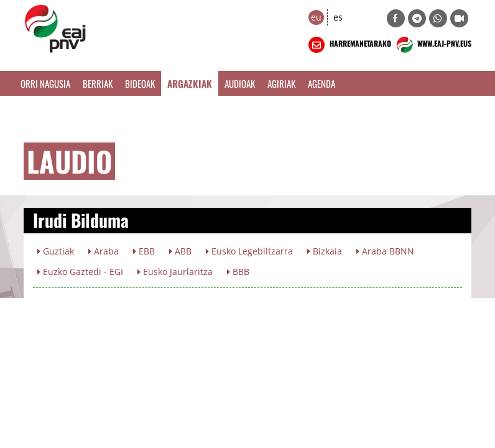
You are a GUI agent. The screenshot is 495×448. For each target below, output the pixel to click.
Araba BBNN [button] (385, 251)
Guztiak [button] (56, 251)
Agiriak (281, 83)
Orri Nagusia (45, 83)
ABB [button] (180, 251)
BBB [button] (238, 272)
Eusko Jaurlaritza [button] (175, 272)
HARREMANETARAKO (349, 45)
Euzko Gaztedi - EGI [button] (80, 272)
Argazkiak (190, 83)
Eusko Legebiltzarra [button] (249, 251)
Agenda (322, 83)
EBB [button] (144, 251)
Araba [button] (104, 251)
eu (316, 17)
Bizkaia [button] (325, 251)
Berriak (98, 83)
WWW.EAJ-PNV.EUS (433, 45)
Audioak (240, 83)
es (338, 17)
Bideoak (140, 83)
